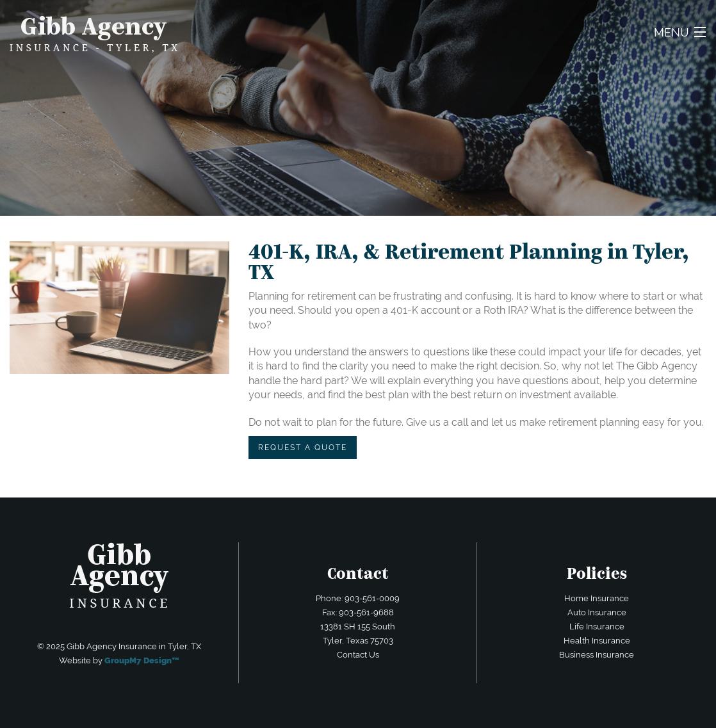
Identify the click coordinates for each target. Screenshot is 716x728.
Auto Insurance (597, 612)
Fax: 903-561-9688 (358, 612)
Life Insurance (597, 627)
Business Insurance (597, 655)
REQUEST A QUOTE (303, 448)
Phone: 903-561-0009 (358, 598)
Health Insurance (597, 641)
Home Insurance (597, 598)
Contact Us (358, 655)
